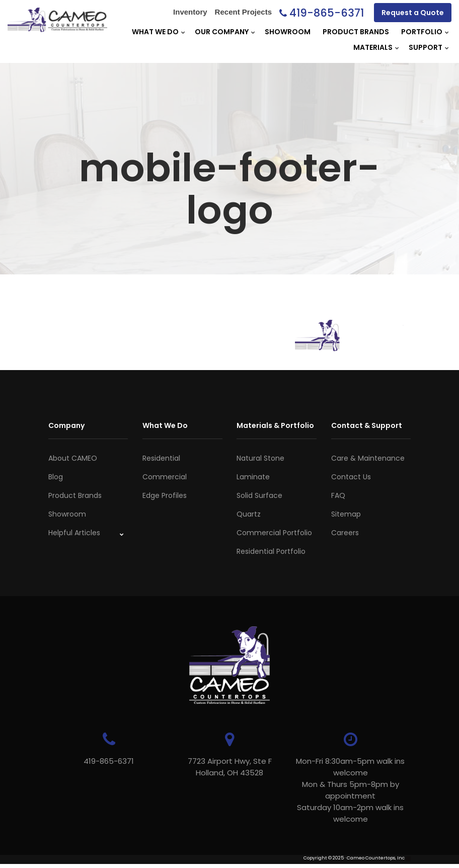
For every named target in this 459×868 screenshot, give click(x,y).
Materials (373, 47)
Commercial (165, 477)
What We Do (155, 32)
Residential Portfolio (271, 551)
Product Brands (356, 32)
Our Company (222, 32)
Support (426, 47)
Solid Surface (259, 495)
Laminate (253, 477)
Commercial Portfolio (274, 533)
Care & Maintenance (368, 458)
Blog (56, 477)
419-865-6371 (327, 13)
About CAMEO (73, 458)
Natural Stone (260, 458)
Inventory (190, 12)
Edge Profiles (165, 495)
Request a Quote (413, 13)
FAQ (338, 495)
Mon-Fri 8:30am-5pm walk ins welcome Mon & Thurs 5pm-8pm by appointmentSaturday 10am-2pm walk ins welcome (350, 790)
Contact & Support (367, 425)
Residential (161, 458)
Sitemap (346, 514)
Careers (345, 533)
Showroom (288, 32)
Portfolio (422, 32)
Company (66, 425)
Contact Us (351, 477)
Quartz (249, 514)
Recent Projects (243, 12)
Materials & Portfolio (275, 425)
